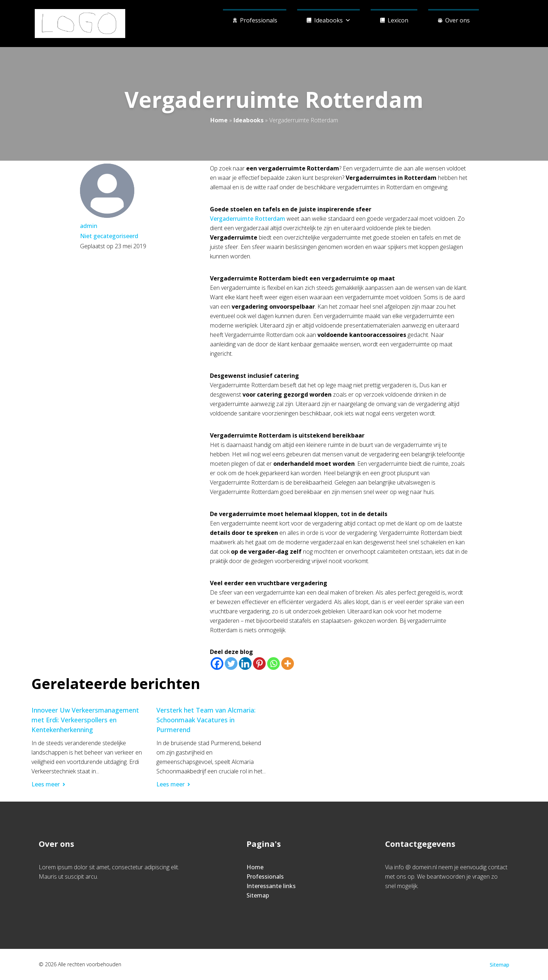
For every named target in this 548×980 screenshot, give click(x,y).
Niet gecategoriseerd (109, 236)
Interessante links (271, 886)
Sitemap (258, 895)
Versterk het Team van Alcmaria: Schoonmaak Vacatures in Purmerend (206, 720)
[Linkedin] (245, 664)
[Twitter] (231, 664)
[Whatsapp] (273, 664)
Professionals (259, 20)
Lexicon (398, 20)
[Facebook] (217, 664)
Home (219, 120)
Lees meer (48, 784)
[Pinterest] (259, 664)
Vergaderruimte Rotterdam (248, 219)
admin (89, 226)
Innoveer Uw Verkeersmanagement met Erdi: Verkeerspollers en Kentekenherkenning (85, 720)
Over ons (458, 20)
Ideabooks (332, 20)
